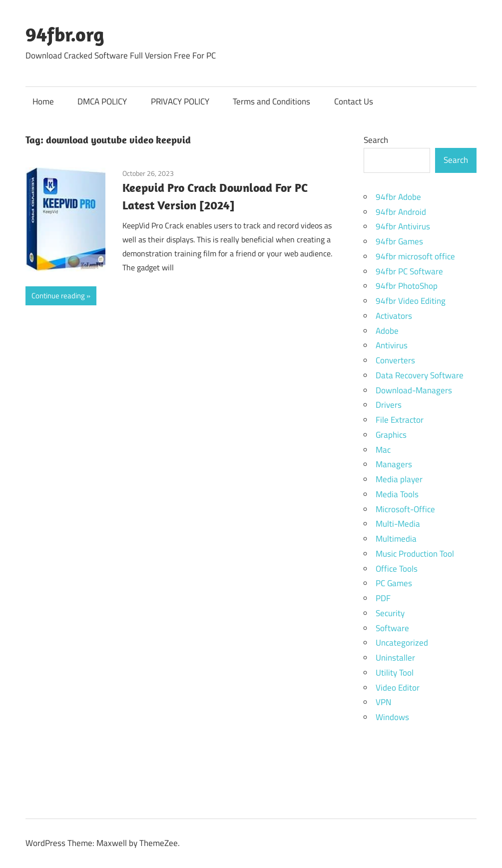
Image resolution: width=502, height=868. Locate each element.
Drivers (389, 405)
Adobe (387, 331)
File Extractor (400, 420)
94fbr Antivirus (403, 226)
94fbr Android (401, 212)
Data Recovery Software (420, 375)
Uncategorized (402, 643)
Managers (394, 464)
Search (376, 140)
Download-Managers (414, 390)
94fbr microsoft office (415, 256)
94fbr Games (399, 241)
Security (390, 613)
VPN (383, 702)
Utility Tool (395, 673)
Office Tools (397, 569)
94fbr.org (65, 34)
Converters (395, 360)
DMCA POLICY (102, 101)
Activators (394, 316)
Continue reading (58, 296)
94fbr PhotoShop (407, 286)
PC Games (394, 583)
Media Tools (397, 494)
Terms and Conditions (271, 101)
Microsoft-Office (405, 509)
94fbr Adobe (398, 197)
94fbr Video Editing (411, 301)
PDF (383, 598)
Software (392, 628)
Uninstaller (395, 658)
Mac (383, 450)
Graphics (391, 435)
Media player (399, 479)
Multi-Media (398, 524)
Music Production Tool (415, 554)
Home (43, 101)
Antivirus (392, 345)
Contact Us (354, 101)
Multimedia (396, 539)
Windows (392, 717)
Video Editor (398, 688)
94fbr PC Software (409, 271)
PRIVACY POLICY (180, 101)
